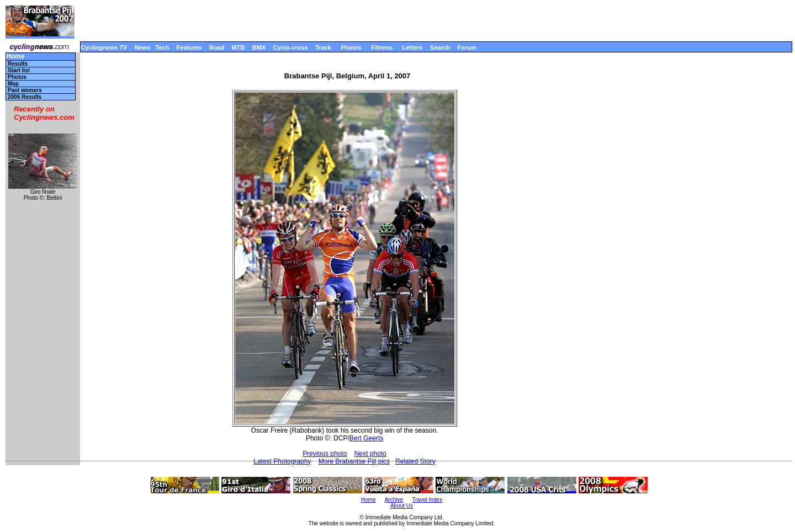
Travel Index (428, 500)
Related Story (415, 461)
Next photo (370, 454)
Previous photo (325, 454)
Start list (19, 70)
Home (15, 57)
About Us (402, 506)
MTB (239, 47)
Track (323, 47)
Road (217, 47)
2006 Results (25, 97)
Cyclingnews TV (104, 47)
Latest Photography (282, 461)
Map (13, 84)
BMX (259, 47)
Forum (467, 47)
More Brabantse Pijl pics (354, 461)
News (143, 47)
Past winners (25, 90)
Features (189, 47)
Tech (162, 47)
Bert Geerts (366, 438)
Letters (413, 47)
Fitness (382, 47)
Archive (394, 500)
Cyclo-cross (291, 47)
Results (18, 64)
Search (440, 47)
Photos (351, 47)
